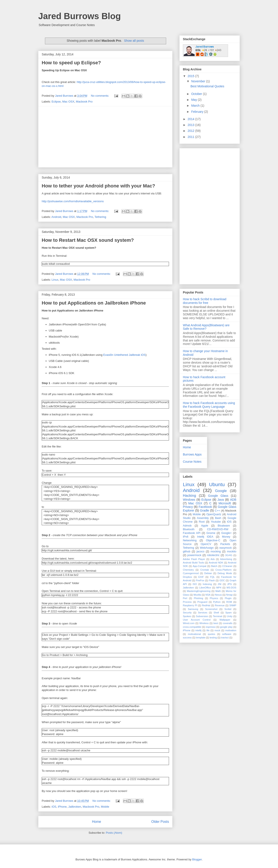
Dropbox (187, 577)
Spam (228, 613)
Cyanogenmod (191, 573)
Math (218, 591)
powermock (194, 555)
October (197, 94)
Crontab (205, 570)
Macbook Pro (84, 102)
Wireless (204, 623)
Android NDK (216, 563)
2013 (191, 125)
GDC (222, 580)
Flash (212, 580)
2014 (191, 119)
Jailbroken (75, 807)
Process (187, 602)
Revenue (220, 605)
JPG (230, 584)
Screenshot (211, 609)
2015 (191, 76)
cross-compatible (192, 627)
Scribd (228, 609)
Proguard (202, 602)
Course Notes (192, 462)
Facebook (205, 507)
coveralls (228, 623)
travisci (225, 638)
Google (221, 491)
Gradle (205, 510)
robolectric (213, 555)
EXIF (201, 577)
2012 (191, 131)
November (199, 81)
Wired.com (189, 623)
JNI (219, 584)
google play (226, 627)
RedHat (206, 605)
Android (56, 217)
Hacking (189, 496)
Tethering (100, 217)
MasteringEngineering (199, 591)
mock (217, 630)
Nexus (218, 595)
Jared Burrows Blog (79, 16)
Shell (216, 613)
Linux (55, 280)
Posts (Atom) (114, 833)
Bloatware (224, 526)
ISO (195, 584)
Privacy (188, 507)
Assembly (203, 518)
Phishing (198, 598)
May (194, 100)
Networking (190, 540)
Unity (230, 616)
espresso (211, 627)
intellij (199, 630)
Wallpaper (225, 620)
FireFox (200, 580)
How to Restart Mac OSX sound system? (88, 240)
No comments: (100, 96)
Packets (225, 544)
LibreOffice (205, 588)
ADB (233, 500)
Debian (208, 573)
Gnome (211, 533)
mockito (232, 552)
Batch (214, 566)
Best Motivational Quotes (207, 86)
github (187, 552)
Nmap (229, 595)
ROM (229, 602)
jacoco (200, 552)
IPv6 (186, 537)
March (196, 106)
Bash (218, 518)
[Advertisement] (105, 137)
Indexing (207, 584)
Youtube (216, 522)
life (208, 630)
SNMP (233, 605)
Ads (213, 559)
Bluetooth (189, 529)
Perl (185, 598)
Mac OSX (68, 102)
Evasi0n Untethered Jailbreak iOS (124, 355)
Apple (205, 526)
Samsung (193, 609)
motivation (231, 630)
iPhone (62, 807)
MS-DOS (231, 588)
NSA (208, 595)
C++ (217, 511)
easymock (226, 548)
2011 (191, 137)
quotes (212, 634)
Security (187, 613)
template (201, 638)
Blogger (197, 859)
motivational (194, 634)
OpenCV (206, 544)
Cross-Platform (224, 570)
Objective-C (213, 540)
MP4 (219, 588)
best (216, 623)
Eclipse (56, 102)
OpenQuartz (214, 514)
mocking (216, 552)
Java (221, 500)
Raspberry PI (190, 605)
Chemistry (188, 570)
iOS (54, 807)
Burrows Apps (192, 454)
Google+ (227, 533)
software (227, 634)
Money (226, 537)
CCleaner (227, 566)
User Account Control (197, 620)
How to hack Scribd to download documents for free (205, 301)
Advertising (226, 559)
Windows (189, 500)
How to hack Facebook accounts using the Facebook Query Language (209, 405)
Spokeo (187, 616)
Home (96, 822)
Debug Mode (225, 573)
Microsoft (225, 503)
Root (202, 522)
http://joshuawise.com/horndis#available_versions (73, 201)
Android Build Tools (194, 563)
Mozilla (197, 595)
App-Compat (199, 566)
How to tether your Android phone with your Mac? (98, 186)
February (198, 112)
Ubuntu (217, 485)
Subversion (202, 616)
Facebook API (192, 533)
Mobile (105, 807)
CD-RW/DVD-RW (218, 529)
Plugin (228, 598)
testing (213, 638)
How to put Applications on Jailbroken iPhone (94, 303)
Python (217, 602)
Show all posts (134, 41)
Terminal (217, 616)
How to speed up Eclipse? (71, 63)
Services (203, 613)
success (187, 638)
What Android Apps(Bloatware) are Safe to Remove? (206, 327)
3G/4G (229, 555)
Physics (214, 598)
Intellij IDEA (205, 537)
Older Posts (160, 822)
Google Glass (218, 496)
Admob (187, 526)
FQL (212, 577)
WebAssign (207, 548)
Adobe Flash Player (194, 559)
